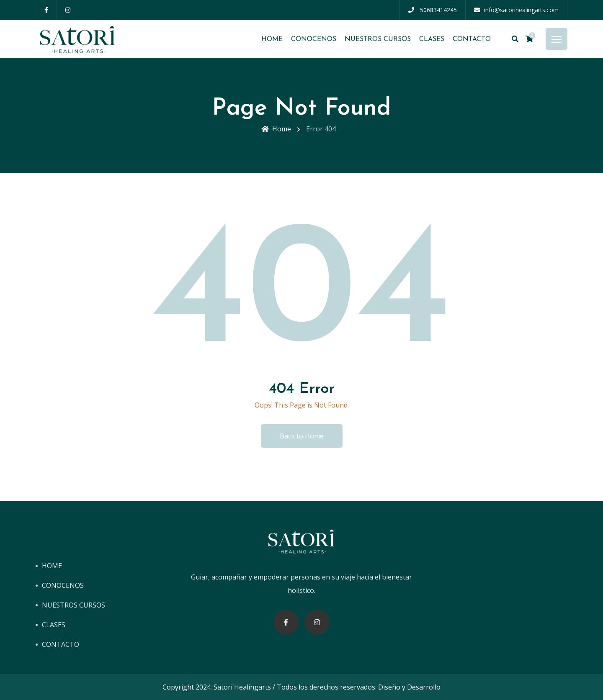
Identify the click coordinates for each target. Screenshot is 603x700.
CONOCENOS (314, 39)
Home (276, 129)
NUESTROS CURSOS (378, 39)
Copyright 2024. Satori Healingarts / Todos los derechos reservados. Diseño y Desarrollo (301, 687)
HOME (272, 39)
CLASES (432, 39)
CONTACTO (472, 39)
